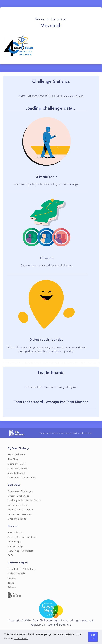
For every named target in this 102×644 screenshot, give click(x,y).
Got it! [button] (93, 637)
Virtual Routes (16, 532)
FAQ (10, 555)
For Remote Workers (20, 514)
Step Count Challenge (20, 510)
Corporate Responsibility (22, 478)
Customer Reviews (18, 468)
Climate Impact (16, 473)
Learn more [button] (21, 638)
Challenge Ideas (17, 519)
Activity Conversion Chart (23, 537)
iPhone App (15, 542)
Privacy (12, 587)
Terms (11, 583)
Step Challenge (16, 455)
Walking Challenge (18, 505)
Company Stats (16, 464)
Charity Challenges (19, 496)
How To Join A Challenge (22, 569)
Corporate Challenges (20, 491)
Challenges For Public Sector (24, 500)
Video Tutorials (16, 574)
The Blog (13, 459)
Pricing (12, 578)
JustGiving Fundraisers (21, 551)
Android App (15, 546)
